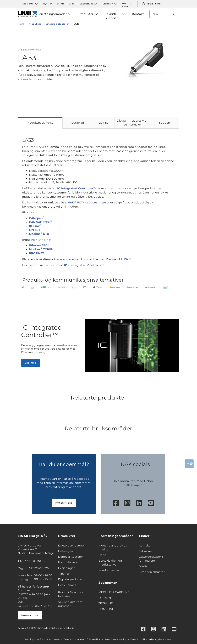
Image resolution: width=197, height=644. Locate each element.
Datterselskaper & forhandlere (151, 559)
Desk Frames (67, 585)
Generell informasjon (74, 639)
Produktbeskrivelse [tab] (40, 123)
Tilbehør (64, 574)
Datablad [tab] (78, 123)
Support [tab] (165, 123)
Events (61, 4)
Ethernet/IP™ (39, 245)
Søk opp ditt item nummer (70, 604)
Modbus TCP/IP (41, 249)
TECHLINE (106, 603)
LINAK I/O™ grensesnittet (86, 203)
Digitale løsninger (70, 579)
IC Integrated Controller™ (77, 188)
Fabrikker (145, 551)
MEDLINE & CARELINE (114, 592)
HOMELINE (106, 609)
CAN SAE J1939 (41, 222)
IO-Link (35, 226)
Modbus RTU (39, 234)
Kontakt (144, 546)
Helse (102, 555)
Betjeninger (66, 568)
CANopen (37, 218)
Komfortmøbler (109, 570)
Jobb (72, 4)
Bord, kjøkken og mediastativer (110, 563)
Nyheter (48, 4)
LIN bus (35, 230)
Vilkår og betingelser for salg (156, 639)
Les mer (31, 363)
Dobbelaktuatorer (70, 557)
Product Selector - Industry (71, 594)
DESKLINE (106, 598)
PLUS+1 (125, 259)
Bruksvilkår (95, 639)
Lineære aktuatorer (71, 546)
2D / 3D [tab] (104, 123)
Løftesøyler (66, 551)
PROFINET (37, 253)
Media (143, 566)
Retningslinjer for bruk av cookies (42, 639)
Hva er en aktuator (152, 572)
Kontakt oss (64, 503)
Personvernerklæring (116, 639)
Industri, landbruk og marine (113, 548)
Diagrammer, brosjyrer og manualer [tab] (132, 123)
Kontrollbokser (68, 562)
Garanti (134, 639)
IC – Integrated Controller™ (85, 265)
